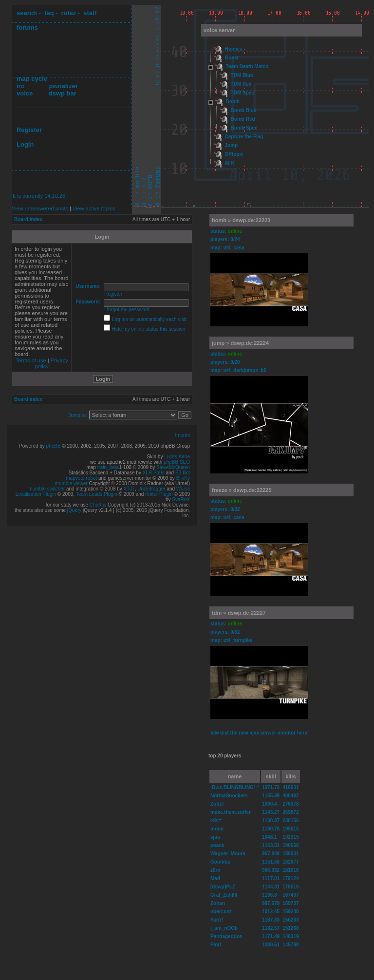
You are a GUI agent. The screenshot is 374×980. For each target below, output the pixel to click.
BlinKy (183, 478)
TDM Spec (243, 93)
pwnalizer (63, 86)
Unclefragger (151, 489)
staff (90, 13)
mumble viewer (71, 483)
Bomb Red (243, 119)
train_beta (108, 467)
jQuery (74, 510)
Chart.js (98, 505)
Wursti (183, 489)
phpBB (54, 446)
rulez (69, 13)
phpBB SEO (177, 462)
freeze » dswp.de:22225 (242, 490)
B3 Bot (183, 473)
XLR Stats (154, 473)
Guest (232, 58)
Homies (234, 49)
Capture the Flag (244, 137)
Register (29, 130)
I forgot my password (127, 310)
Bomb (233, 102)
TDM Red (241, 84)
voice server (219, 30)
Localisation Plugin (36, 494)
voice (25, 93)
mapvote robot (81, 478)
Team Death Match (247, 66)
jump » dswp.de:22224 (240, 343)
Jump (232, 145)
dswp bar (63, 93)
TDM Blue (242, 75)
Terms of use (31, 360)
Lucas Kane (177, 457)
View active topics (94, 208)
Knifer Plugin (159, 494)
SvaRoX (181, 499)
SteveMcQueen (173, 467)
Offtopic (234, 154)
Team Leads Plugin (97, 494)
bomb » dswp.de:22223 (241, 220)
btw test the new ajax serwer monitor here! (260, 733)
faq (49, 13)
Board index (28, 219)
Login (25, 144)
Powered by (33, 446)
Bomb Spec (244, 128)
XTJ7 (129, 489)
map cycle (32, 79)
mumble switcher (47, 489)
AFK (230, 163)
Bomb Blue (244, 110)
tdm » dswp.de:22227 (239, 613)
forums (27, 28)
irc (20, 86)
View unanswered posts (40, 208)
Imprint (182, 435)
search (27, 13)
